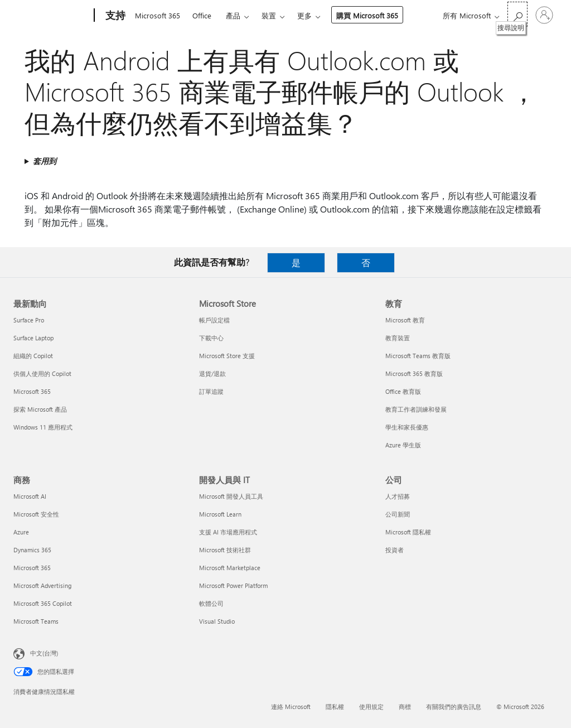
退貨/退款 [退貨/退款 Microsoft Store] (212, 373)
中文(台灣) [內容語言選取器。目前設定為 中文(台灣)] (44, 653)
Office (202, 15)
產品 (233, 15)
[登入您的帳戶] (544, 15)
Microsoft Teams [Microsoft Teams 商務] (36, 621)
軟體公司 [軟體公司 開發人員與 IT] (211, 603)
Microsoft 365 (158, 15)
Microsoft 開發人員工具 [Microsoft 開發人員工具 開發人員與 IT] (231, 496)
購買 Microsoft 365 (367, 15)
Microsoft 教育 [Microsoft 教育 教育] (405, 320)
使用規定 (371, 707)
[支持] (114, 16)
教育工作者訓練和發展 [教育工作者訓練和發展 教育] (416, 409)
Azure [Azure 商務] (21, 532)
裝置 (269, 15)
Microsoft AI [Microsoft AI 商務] (30, 496)
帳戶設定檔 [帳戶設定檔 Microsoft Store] (214, 320)
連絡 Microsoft (291, 707)
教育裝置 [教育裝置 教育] (398, 338)
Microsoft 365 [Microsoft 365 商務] (32, 568)
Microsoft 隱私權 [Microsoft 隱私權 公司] (408, 532)
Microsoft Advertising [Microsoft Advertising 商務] (42, 585)
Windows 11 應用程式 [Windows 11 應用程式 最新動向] (43, 427)
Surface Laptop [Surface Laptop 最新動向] (33, 338)
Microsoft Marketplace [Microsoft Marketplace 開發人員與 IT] (230, 568)
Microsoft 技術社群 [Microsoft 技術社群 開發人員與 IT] (225, 550)
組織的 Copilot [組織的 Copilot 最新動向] (33, 356)
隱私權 (335, 707)
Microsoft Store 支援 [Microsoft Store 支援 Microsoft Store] (227, 356)
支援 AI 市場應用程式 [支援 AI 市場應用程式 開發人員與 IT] (228, 532)
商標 (405, 707)
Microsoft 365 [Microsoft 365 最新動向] (32, 391)
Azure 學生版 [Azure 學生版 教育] (403, 445)
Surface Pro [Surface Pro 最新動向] (29, 320)
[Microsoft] (52, 16)
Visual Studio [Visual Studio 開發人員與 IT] (217, 621)
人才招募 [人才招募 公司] (398, 496)
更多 (304, 15)
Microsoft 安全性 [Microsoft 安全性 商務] (36, 514)
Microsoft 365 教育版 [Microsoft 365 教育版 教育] (414, 373)
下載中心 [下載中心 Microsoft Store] (211, 338)
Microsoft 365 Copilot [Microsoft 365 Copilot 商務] (43, 603)
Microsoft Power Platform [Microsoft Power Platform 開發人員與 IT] (233, 585)
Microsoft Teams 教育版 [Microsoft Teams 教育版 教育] (418, 356)
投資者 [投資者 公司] (395, 550)
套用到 (45, 161)
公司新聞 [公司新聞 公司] (398, 514)
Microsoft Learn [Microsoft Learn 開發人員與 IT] (220, 514)
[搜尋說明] (517, 14)
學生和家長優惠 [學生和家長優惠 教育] (407, 427)
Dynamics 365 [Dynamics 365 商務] (32, 550)
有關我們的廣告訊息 (454, 707)
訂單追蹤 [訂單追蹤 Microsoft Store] (211, 391)
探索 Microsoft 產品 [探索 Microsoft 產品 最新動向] (40, 409)
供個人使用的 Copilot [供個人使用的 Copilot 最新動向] (42, 373)
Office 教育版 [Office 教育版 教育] (403, 391)
